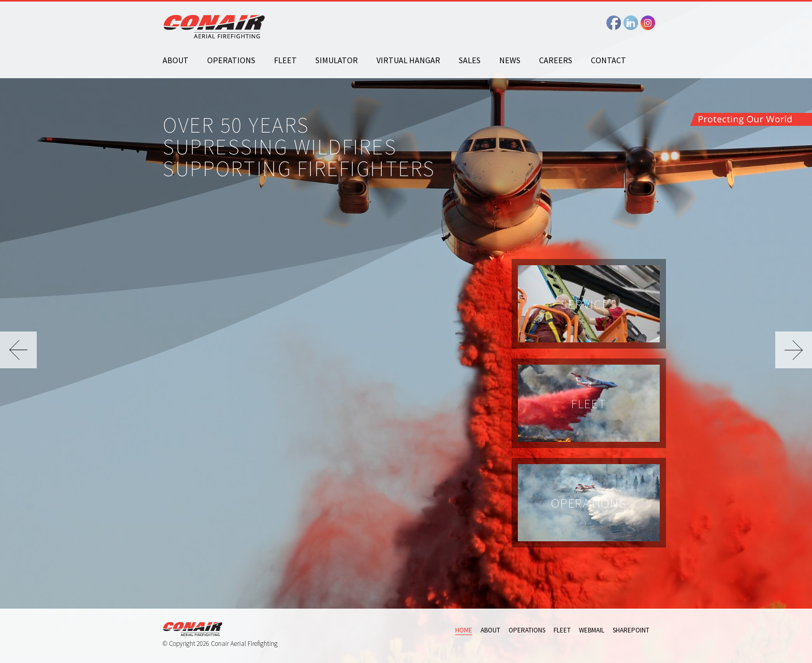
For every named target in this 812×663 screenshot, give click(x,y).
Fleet (285, 60)
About (176, 60)
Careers (556, 60)
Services (589, 304)
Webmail (592, 630)
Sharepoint (631, 630)
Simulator (337, 60)
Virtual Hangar (408, 60)
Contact (608, 60)
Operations (231, 60)
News (510, 60)
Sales (470, 60)
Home (464, 630)
